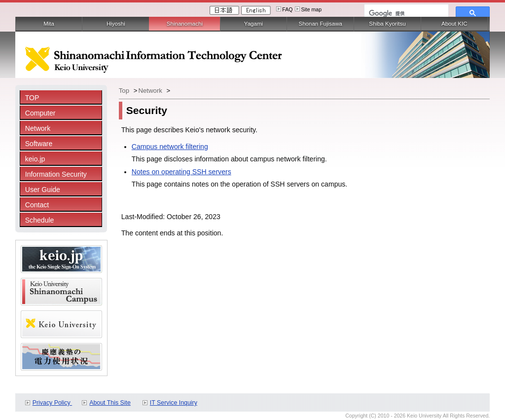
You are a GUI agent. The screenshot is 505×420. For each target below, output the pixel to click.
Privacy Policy (52, 403)
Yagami (253, 24)
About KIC (454, 24)
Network (38, 128)
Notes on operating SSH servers (181, 172)
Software (39, 144)
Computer (40, 113)
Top (125, 91)
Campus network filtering (170, 147)
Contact (37, 205)
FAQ (287, 9)
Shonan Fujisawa (320, 24)
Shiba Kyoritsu (387, 24)
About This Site (110, 403)
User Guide (43, 190)
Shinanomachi (185, 24)
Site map (311, 9)
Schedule (40, 220)
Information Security (56, 174)
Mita (49, 24)
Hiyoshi (116, 24)
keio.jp (35, 159)
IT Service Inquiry (174, 403)
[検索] (405, 13)
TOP (32, 98)
